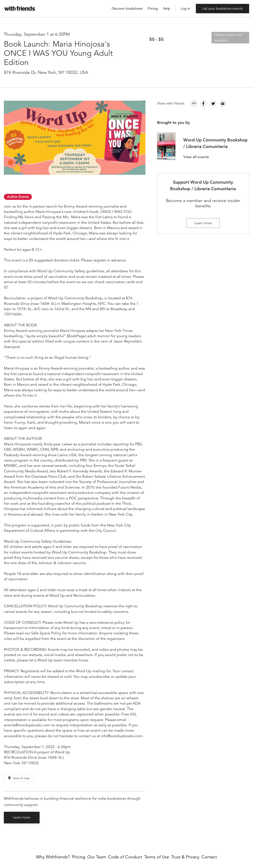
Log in (185, 9)
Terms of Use (157, 857)
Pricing (153, 9)
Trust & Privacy (185, 857)
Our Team (97, 857)
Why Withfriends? (53, 857)
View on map (18, 778)
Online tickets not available (228, 38)
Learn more (22, 817)
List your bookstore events (222, 8)
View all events (196, 157)
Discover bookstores (127, 9)
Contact (209, 857)
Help (167, 9)
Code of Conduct (125, 857)
